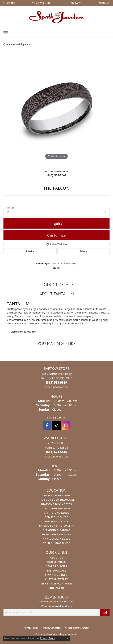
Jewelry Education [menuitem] (56, 495)
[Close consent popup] (68, 638)
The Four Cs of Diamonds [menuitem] (56, 500)
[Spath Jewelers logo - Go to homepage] (57, 17)
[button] (9, 3)
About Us (56, 558)
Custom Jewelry (56, 579)
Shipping (30, 251)
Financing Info (56, 575)
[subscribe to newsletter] (105, 612)
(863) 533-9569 (57, 175)
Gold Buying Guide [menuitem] (56, 543)
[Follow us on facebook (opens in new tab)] (47, 425)
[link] (104, 3)
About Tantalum (57, 294)
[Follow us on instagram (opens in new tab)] (66, 425)
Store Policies (56, 566)
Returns (83, 251)
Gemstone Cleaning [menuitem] (56, 534)
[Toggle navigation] (6, 33)
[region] (56, 109)
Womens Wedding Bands (19, 44)
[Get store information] (56, 387)
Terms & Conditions (51, 628)
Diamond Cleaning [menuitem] (57, 530)
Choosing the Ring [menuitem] (56, 508)
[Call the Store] (57, 382)
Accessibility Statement (77, 628)
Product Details (56, 284)
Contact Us (57, 588)
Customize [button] (56, 235)
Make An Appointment (56, 584)
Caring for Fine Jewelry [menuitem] (56, 526)
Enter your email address (56, 606)
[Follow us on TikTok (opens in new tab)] (57, 425)
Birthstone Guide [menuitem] (57, 513)
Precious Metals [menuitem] (56, 521)
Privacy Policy (31, 628)
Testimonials (56, 571)
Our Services (56, 562)
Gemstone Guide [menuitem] (56, 517)
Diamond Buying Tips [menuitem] (56, 504)
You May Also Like (57, 343)
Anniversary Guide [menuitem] (56, 539)
